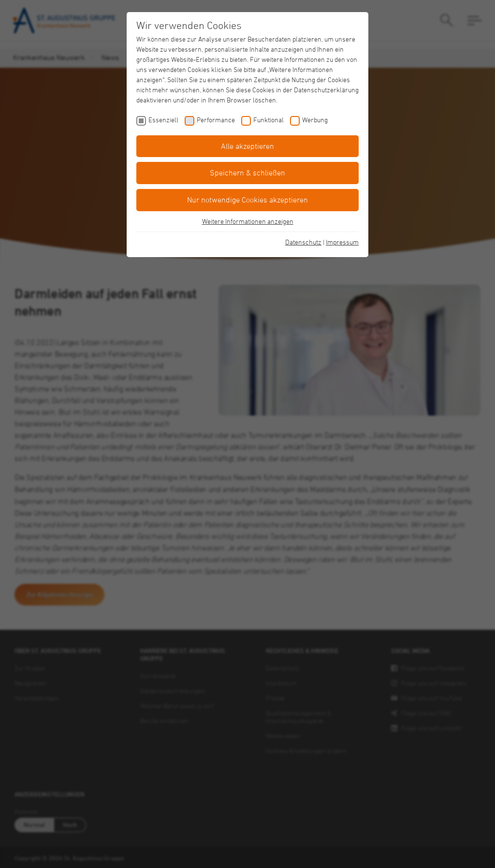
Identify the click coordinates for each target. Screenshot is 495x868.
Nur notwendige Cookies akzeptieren (247, 200)
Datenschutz (303, 242)
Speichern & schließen (247, 173)
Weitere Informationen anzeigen (248, 221)
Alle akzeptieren (247, 146)
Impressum (342, 242)
